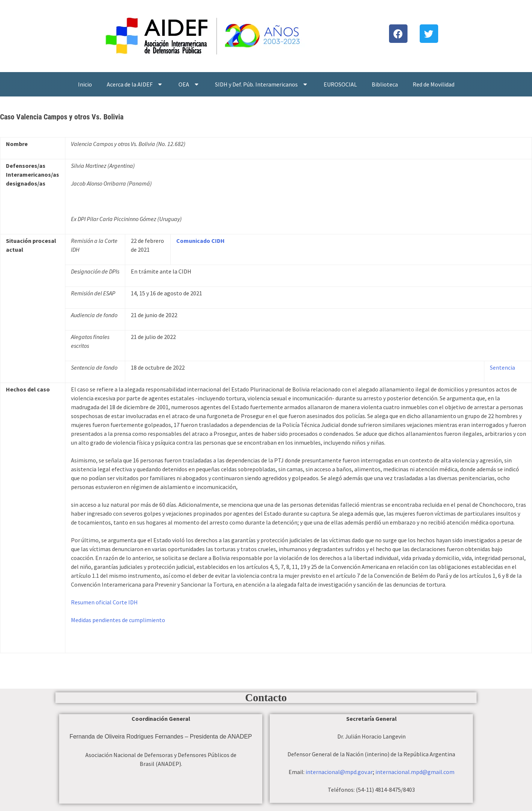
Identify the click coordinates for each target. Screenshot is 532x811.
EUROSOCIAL (340, 84)
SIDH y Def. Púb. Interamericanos (262, 84)
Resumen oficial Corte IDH (104, 602)
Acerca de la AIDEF (135, 84)
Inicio (85, 84)
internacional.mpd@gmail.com (415, 772)
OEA (189, 84)
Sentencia (502, 367)
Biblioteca (385, 84)
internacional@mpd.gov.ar (339, 772)
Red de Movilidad (434, 84)
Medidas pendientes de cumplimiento (118, 620)
